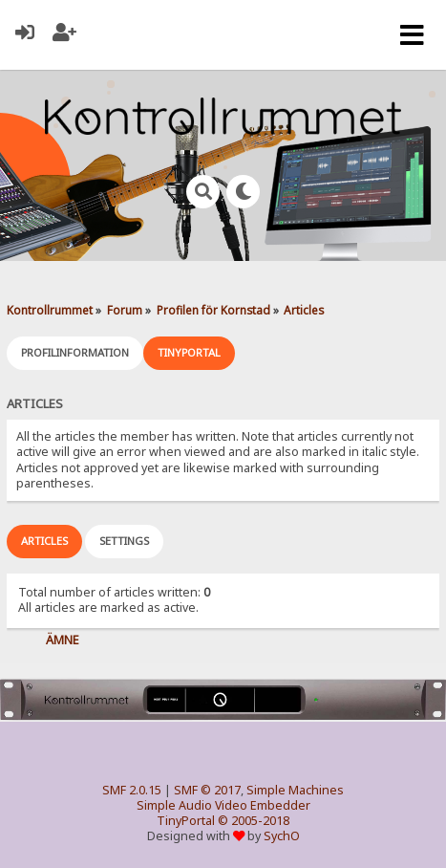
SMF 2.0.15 (132, 790)
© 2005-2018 (254, 821)
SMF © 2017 (207, 790)
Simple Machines (295, 790)
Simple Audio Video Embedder (223, 805)
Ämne (63, 640)
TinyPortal (186, 821)
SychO (282, 836)
